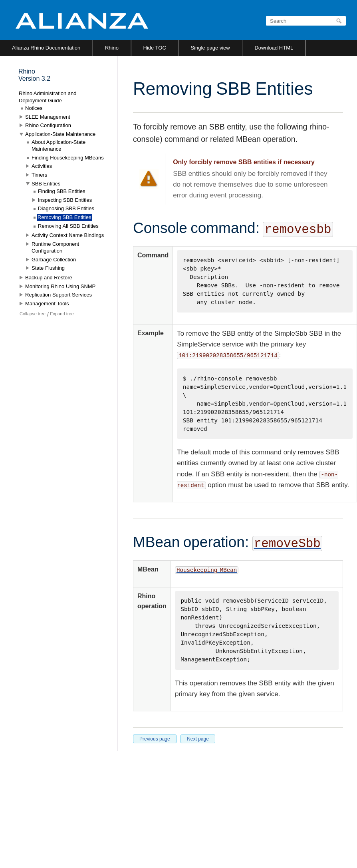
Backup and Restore (49, 278)
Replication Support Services (59, 295)
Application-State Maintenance (60, 134)
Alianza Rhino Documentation (46, 48)
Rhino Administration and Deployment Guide (48, 97)
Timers (39, 175)
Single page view (210, 48)
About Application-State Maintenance (59, 146)
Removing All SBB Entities (68, 226)
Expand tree (62, 314)
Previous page (155, 739)
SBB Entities (46, 184)
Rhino (112, 48)
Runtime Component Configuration (55, 248)
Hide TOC (155, 48)
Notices (34, 108)
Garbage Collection (54, 260)
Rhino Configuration (48, 125)
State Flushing (48, 268)
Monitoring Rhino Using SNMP (60, 286)
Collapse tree (33, 314)
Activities (42, 166)
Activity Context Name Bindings (68, 235)
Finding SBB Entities (62, 191)
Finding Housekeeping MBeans (68, 158)
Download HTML (274, 48)
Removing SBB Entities (64, 217)
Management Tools (47, 304)
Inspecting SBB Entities (65, 200)
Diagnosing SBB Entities (66, 208)
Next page (198, 739)
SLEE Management (48, 117)
